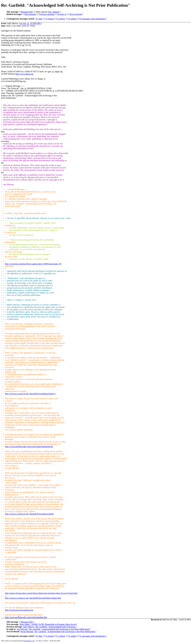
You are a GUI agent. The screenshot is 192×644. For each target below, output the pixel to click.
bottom (55, 12)
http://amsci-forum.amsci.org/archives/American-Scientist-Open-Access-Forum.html (41, 593)
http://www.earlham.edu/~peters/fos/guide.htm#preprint (29, 447)
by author (72, 19)
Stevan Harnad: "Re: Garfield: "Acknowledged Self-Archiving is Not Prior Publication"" (58, 632)
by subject (61, 19)
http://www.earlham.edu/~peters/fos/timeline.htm (26, 617)
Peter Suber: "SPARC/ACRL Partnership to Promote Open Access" (48, 624)
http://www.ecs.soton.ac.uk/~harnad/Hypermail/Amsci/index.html (33, 598)
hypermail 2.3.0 (29, 641)
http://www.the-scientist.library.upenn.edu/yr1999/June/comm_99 (33, 264)
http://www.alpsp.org (24, 74)
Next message (30, 14)
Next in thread (76, 14)
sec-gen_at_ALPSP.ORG (30, 23)
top (50, 12)
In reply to (62, 14)
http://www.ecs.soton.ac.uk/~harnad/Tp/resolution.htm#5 (30, 514)
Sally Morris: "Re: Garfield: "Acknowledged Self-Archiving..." (50, 627)
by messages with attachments (92, 19)
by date (39, 19)
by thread (50, 19)
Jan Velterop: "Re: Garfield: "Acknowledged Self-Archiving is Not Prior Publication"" (54, 629)
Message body (27, 12)
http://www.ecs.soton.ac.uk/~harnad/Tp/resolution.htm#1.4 (30, 394)
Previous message (47, 14)
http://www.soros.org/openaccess (19, 610)
